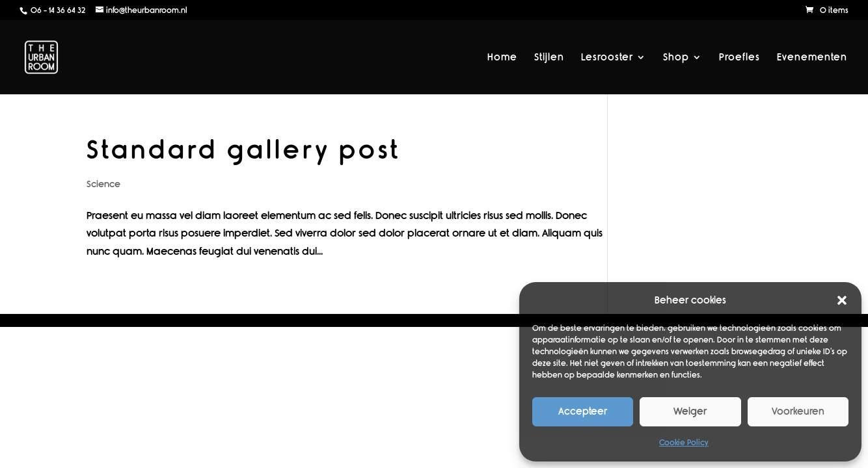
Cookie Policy (684, 443)
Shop (676, 58)
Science (103, 184)
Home (502, 58)
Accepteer (583, 411)
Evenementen (812, 58)
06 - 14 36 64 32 (57, 10)
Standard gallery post (244, 150)
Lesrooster (607, 58)
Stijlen (549, 58)
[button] (842, 300)
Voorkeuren (798, 411)
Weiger (690, 411)
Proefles (739, 58)
